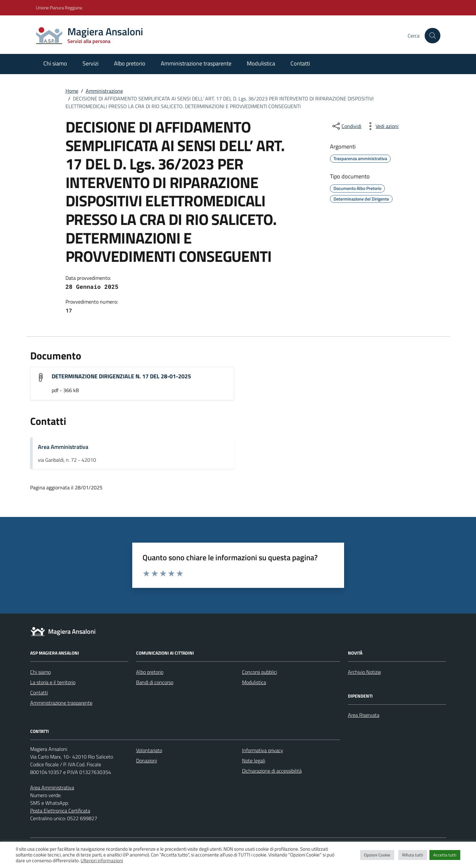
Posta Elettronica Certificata (60, 811)
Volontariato (149, 750)
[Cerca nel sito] (432, 36)
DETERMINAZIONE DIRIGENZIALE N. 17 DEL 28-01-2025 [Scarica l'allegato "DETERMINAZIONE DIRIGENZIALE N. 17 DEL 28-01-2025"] (121, 376)
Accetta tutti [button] (445, 855)
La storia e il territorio (53, 682)
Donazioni (147, 761)
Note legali (254, 761)
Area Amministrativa (63, 447)
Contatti (300, 63)
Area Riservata (364, 715)
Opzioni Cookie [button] (377, 855)
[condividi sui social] (346, 126)
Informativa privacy (263, 750)
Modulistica (261, 63)
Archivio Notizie (364, 672)
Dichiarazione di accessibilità (272, 771)
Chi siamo (55, 63)
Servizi (91, 63)
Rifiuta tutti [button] (413, 855)
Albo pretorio (130, 63)
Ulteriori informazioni (102, 861)
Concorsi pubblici (260, 672)
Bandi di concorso (155, 682)
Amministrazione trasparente (196, 63)
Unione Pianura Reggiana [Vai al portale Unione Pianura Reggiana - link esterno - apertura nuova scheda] (59, 8)
